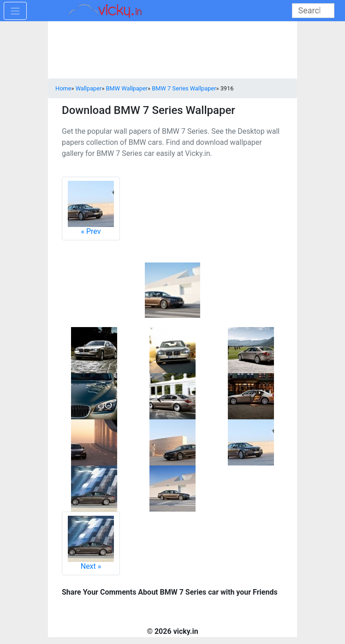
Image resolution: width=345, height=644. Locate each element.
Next (91, 543)
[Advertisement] (172, 51)
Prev (91, 208)
